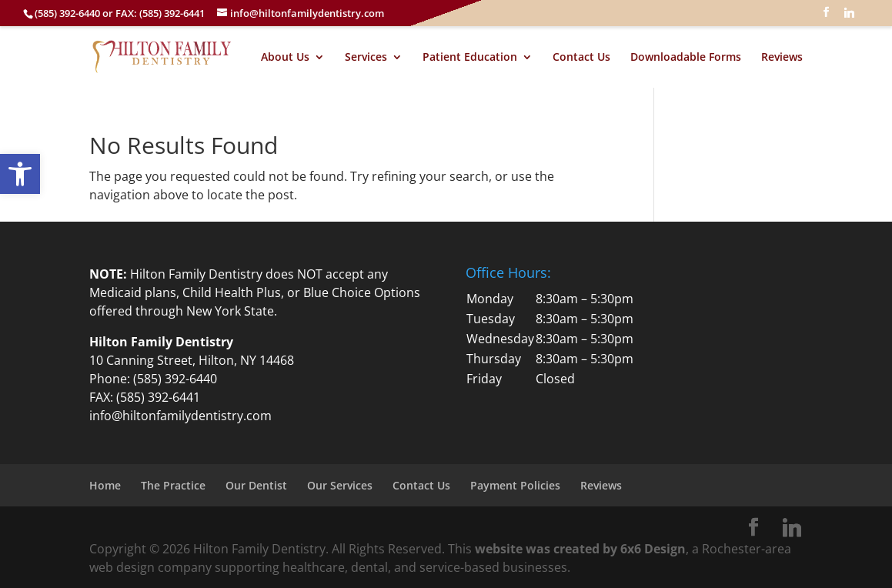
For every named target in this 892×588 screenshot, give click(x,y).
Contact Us (581, 58)
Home (105, 485)
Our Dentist (256, 485)
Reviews (782, 58)
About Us (285, 58)
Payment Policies (515, 485)
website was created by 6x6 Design (580, 549)
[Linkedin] (849, 17)
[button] (20, 174)
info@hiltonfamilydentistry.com (180, 416)
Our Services (340, 485)
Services (366, 58)
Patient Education (470, 58)
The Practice (173, 485)
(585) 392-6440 (175, 379)
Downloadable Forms (686, 58)
